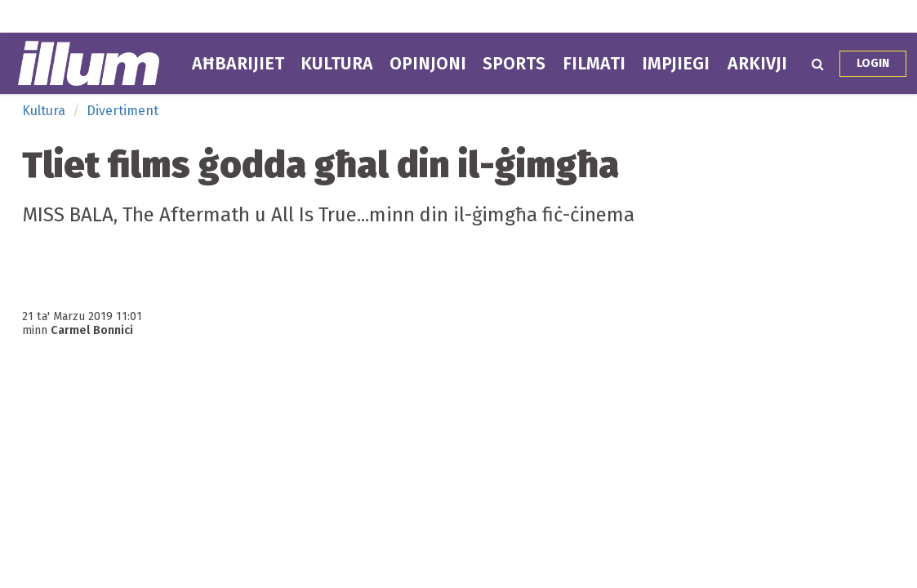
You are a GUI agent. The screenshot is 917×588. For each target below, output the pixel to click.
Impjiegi (676, 64)
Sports (514, 64)
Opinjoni (428, 64)
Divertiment (122, 111)
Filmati (594, 64)
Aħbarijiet (238, 64)
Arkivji (757, 64)
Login (873, 63)
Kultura (337, 64)
